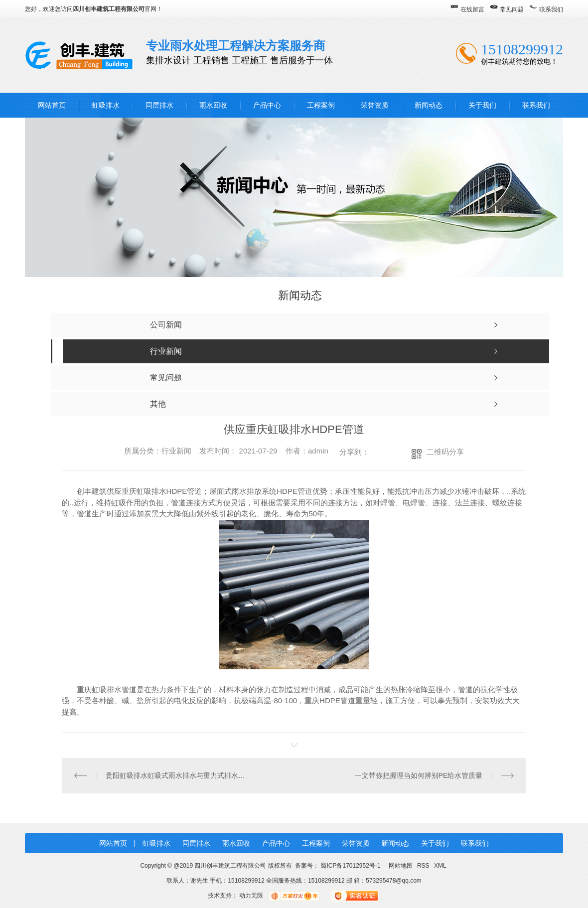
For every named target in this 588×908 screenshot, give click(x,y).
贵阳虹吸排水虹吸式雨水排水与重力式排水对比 (178, 775)
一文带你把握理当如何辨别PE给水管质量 (419, 775)
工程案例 (321, 105)
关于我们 (482, 105)
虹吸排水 (106, 105)
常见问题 (512, 9)
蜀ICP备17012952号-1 (350, 866)
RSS (424, 866)
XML (440, 866)
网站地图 (400, 866)
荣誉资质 (375, 105)
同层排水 (159, 105)
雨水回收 (213, 105)
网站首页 (52, 105)
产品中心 (267, 105)
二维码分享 (445, 452)
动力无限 (251, 896)
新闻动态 (429, 105)
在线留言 (472, 9)
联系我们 (551, 9)
